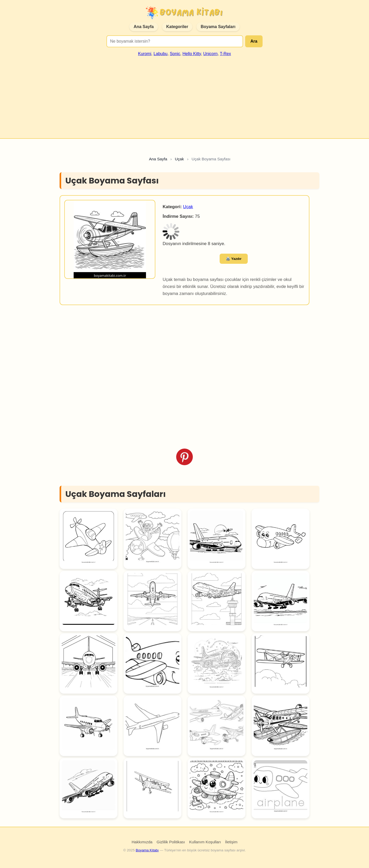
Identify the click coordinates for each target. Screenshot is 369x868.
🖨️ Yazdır (234, 259)
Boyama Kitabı (147, 850)
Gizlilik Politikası (171, 842)
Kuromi (145, 54)
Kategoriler (177, 27)
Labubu (160, 54)
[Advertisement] (184, 95)
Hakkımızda (142, 842)
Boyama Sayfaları (218, 27)
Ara (254, 41)
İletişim (231, 842)
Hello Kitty (192, 54)
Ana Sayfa (144, 27)
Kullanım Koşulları (205, 842)
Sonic (175, 54)
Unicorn (210, 54)
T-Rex (225, 54)
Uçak (188, 207)
